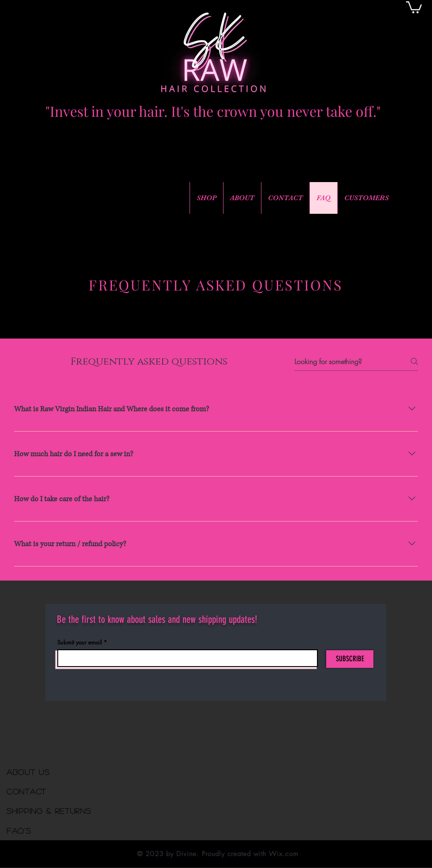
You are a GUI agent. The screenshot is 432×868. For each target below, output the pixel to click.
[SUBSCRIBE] (350, 659)
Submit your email (80, 643)
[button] (414, 7)
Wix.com (283, 854)
